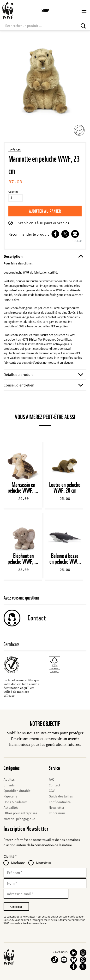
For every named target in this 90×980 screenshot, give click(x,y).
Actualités (11, 808)
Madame (18, 863)
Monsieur (44, 863)
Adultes (9, 779)
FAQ (52, 779)
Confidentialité (60, 802)
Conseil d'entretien (43, 385)
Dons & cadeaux (15, 802)
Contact (37, 618)
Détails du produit (43, 374)
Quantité (13, 192)
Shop (45, 10)
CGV (52, 791)
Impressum (57, 813)
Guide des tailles (61, 796)
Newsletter (57, 808)
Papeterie (10, 796)
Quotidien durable (17, 791)
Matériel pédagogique (19, 819)
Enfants (15, 150)
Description (43, 256)
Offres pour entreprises (20, 813)
